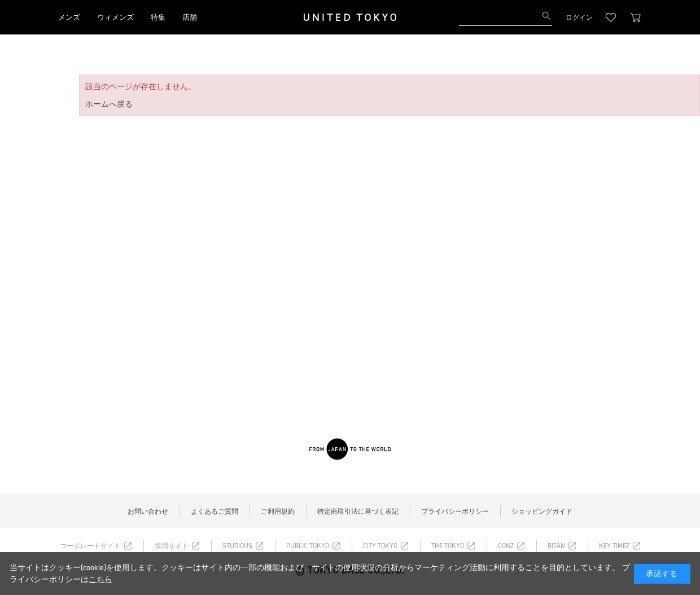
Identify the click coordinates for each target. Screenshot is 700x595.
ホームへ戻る (109, 104)
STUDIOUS (237, 546)
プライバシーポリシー (455, 511)
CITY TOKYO (380, 546)
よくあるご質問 (215, 511)
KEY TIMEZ (614, 546)
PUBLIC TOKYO (308, 546)
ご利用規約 (278, 511)
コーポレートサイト (90, 546)
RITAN (556, 546)
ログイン (579, 17)
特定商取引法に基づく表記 (358, 511)
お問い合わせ (148, 511)
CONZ (506, 546)
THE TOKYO (448, 546)
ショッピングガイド (542, 511)
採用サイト (172, 546)
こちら (100, 579)
